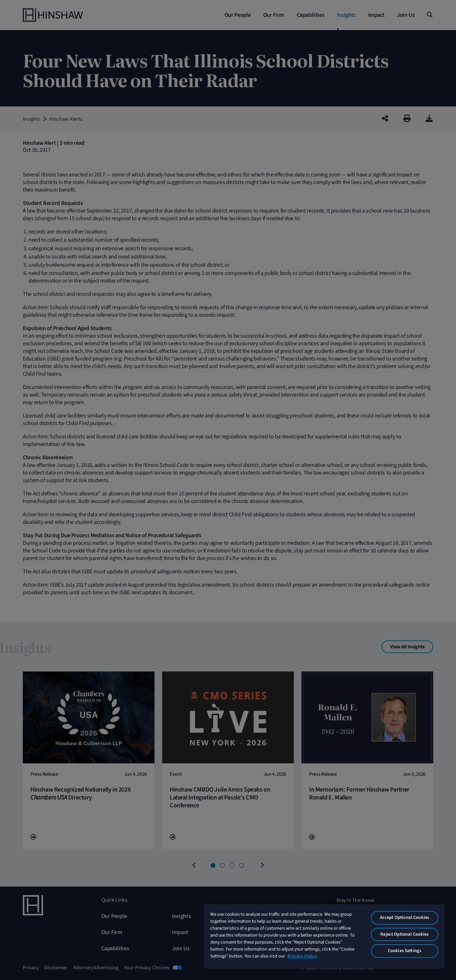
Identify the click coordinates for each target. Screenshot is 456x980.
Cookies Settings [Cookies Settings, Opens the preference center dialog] (405, 951)
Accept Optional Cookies (405, 917)
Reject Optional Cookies (404, 934)
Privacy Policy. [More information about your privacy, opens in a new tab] (303, 956)
